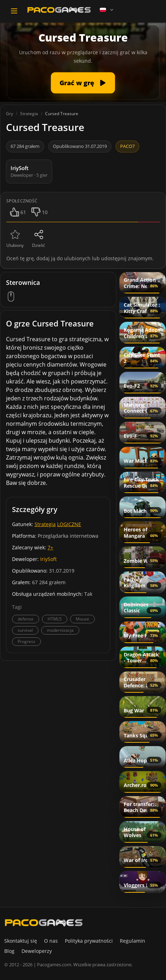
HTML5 (55, 619)
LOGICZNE (69, 524)
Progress (26, 641)
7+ (50, 547)
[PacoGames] (44, 923)
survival (25, 630)
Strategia (45, 524)
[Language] (107, 10)
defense (26, 619)
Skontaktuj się (21, 941)
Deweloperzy (37, 951)
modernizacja (60, 630)
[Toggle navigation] (14, 11)
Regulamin (133, 941)
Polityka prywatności (89, 941)
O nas (51, 941)
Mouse (82, 619)
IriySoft (48, 559)
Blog (9, 951)
